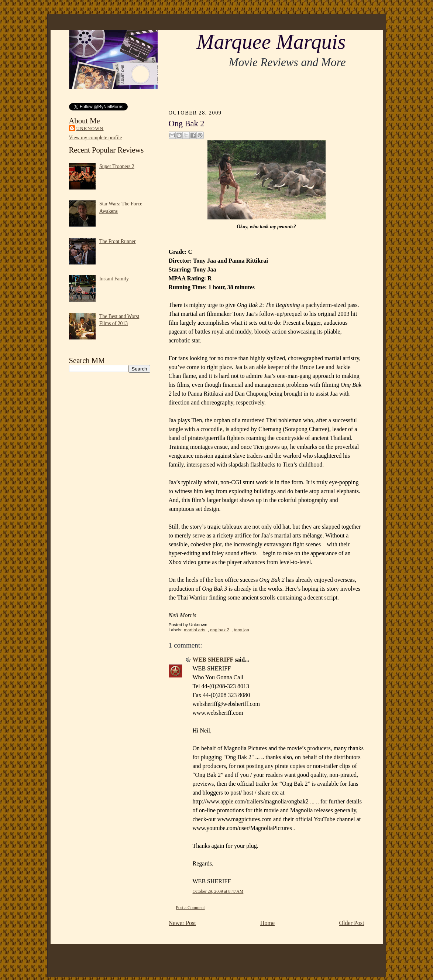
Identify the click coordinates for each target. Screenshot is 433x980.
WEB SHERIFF (213, 660)
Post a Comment (190, 908)
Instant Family (114, 279)
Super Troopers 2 (117, 166)
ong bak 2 (220, 630)
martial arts (195, 630)
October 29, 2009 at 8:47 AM (218, 891)
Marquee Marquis (271, 42)
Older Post (352, 923)
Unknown (90, 129)
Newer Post (182, 923)
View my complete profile (96, 138)
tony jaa (242, 630)
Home (267, 923)
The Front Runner (118, 241)
